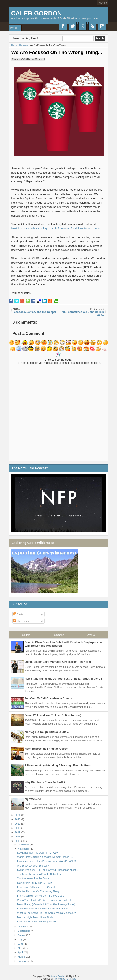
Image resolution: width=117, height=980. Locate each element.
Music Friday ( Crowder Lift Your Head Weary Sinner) (46, 904)
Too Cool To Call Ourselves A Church (49, 698)
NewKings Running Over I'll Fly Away (37, 853)
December (24, 845)
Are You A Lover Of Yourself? (33, 866)
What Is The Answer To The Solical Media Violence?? (46, 913)
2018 (18, 828)
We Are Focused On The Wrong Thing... (57, 52)
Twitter (73, 26)
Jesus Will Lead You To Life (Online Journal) (53, 715)
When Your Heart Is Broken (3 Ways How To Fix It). (45, 900)
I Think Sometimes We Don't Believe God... (41, 896)
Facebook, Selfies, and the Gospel (36, 887)
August (22, 935)
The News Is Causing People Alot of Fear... (41, 874)
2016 (18, 837)
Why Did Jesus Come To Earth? (45, 782)
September (24, 931)
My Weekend (33, 799)
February (23, 961)
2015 (18, 841)
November (24, 849)
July (21, 939)
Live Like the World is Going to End (37, 922)
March (22, 957)
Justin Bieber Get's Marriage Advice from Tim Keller (58, 662)
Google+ (82, 26)
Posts (18, 614)
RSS (92, 26)
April (21, 952)
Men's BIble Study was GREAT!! (35, 883)
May (21, 948)
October (23, 927)
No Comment (38, 59)
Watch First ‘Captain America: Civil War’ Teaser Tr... (45, 857)
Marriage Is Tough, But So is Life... (47, 732)
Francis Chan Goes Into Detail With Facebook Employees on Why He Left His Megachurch (63, 644)
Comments (21, 621)
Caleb (15, 59)
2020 (18, 819)
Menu (102, 3)
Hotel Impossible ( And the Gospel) (47, 749)
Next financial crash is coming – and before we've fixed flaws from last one (56, 229)
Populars (25, 635)
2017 (18, 832)
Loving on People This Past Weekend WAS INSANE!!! (47, 861)
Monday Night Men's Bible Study (35, 917)
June (21, 944)
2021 (18, 815)
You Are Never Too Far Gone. (33, 878)
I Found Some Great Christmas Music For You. (43, 909)
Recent (102, 26)
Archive (92, 635)
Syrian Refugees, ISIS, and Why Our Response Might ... (48, 870)
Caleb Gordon (37, 13)
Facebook (63, 26)
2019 (18, 824)
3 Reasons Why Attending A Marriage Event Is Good (58, 766)
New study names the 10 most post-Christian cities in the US (64, 679)
